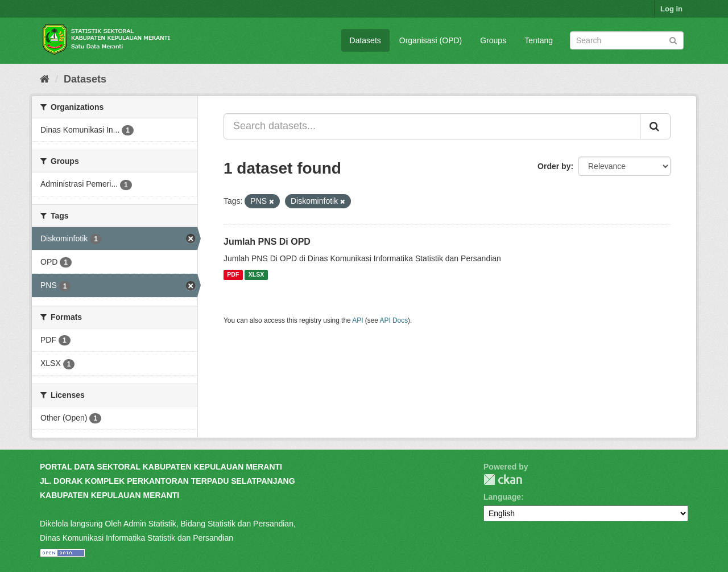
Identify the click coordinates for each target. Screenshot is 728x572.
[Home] (45, 79)
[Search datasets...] (432, 126)
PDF (233, 275)
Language (502, 497)
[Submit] (673, 40)
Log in (671, 9)
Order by (554, 166)
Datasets (365, 40)
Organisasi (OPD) (431, 40)
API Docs (394, 320)
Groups (493, 40)
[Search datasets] (627, 40)
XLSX (256, 275)
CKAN (503, 480)
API (357, 320)
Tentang (539, 40)
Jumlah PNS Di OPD (267, 242)
